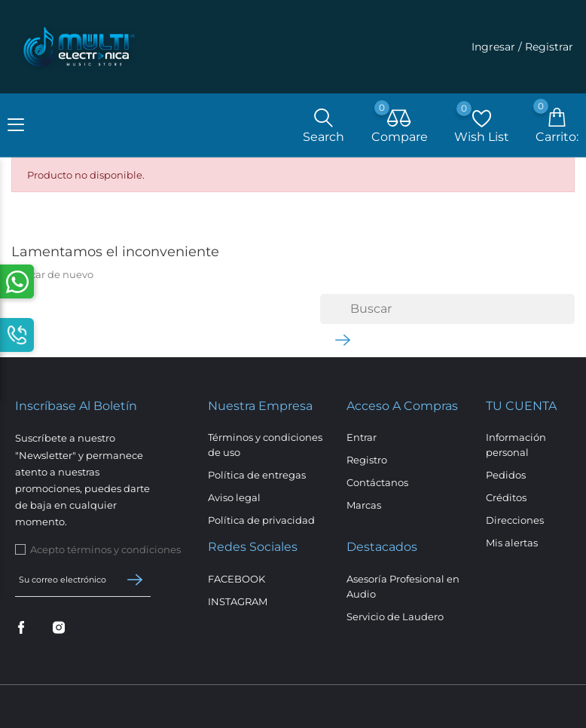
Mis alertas (512, 543)
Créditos (506, 497)
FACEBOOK (237, 579)
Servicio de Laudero (395, 616)
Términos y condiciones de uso (265, 445)
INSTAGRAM (238, 601)
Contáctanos (377, 482)
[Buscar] (447, 309)
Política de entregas (257, 475)
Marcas (364, 505)
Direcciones (515, 520)
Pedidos (506, 475)
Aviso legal (234, 497)
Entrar (362, 437)
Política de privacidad (261, 520)
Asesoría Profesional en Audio (403, 586)
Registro (367, 460)
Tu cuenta (521, 406)
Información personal (516, 445)
